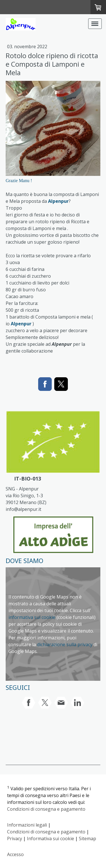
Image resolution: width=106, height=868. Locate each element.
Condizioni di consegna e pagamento (46, 809)
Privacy (15, 838)
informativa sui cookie (32, 617)
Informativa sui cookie (50, 838)
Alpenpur (58, 201)
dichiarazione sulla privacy (65, 644)
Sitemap (87, 838)
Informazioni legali (27, 825)
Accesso (15, 854)
